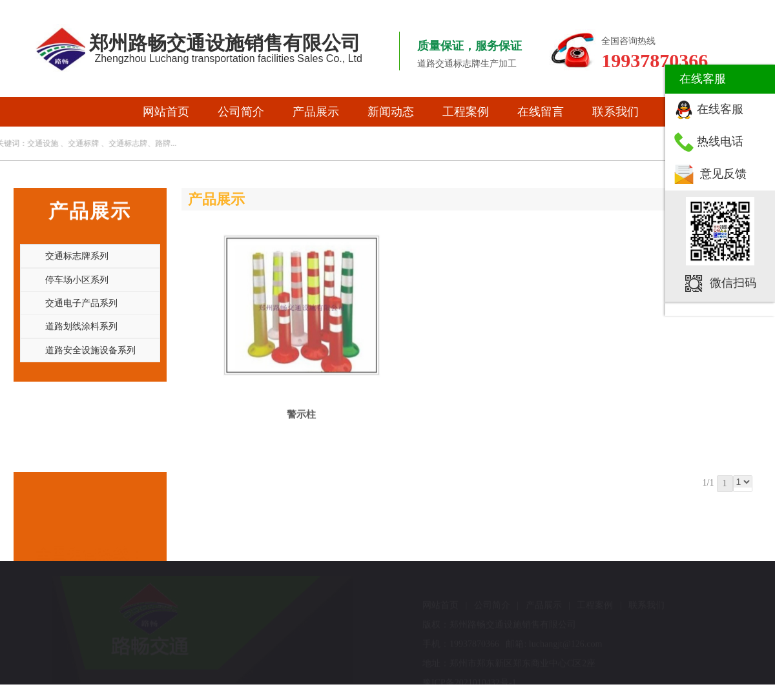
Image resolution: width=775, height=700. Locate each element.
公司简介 (241, 112)
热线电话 (720, 141)
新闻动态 (391, 112)
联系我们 (615, 112)
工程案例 (466, 112)
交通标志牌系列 (77, 256)
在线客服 (720, 109)
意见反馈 (723, 174)
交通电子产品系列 (81, 303)
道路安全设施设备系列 (90, 350)
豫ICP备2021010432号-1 (469, 683)
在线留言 (541, 112)
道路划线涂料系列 (81, 326)
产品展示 (316, 112)
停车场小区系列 (77, 280)
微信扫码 (733, 283)
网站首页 (166, 112)
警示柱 (301, 410)
